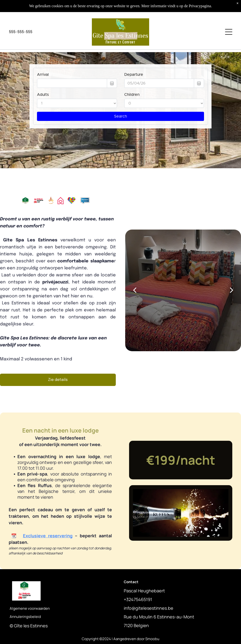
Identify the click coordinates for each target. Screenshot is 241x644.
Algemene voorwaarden (30, 608)
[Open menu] (229, 32)
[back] (135, 290)
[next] (232, 290)
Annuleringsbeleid (25, 617)
